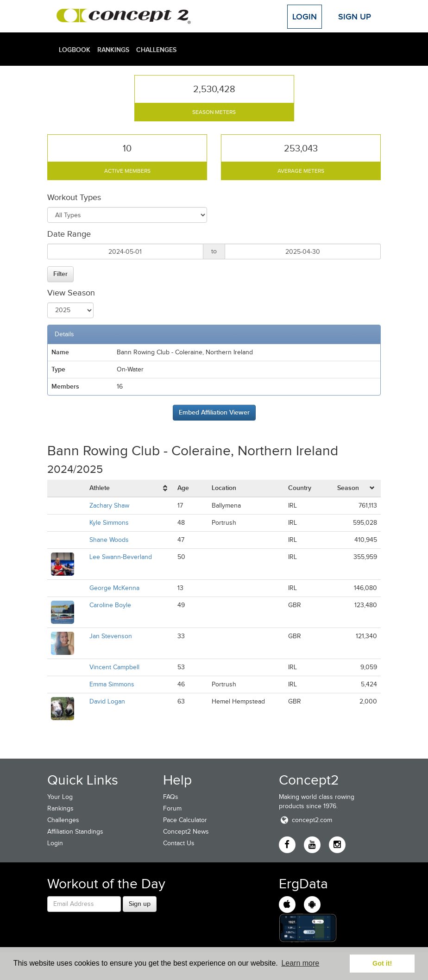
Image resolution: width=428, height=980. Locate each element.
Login (305, 17)
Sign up (140, 904)
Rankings (113, 50)
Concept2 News (186, 832)
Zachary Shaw (109, 506)
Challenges (156, 50)
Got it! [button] (382, 963)
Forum (172, 808)
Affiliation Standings (75, 832)
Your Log (60, 797)
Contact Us (179, 843)
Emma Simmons (112, 684)
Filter (60, 274)
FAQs (171, 797)
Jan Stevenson (111, 636)
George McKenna (114, 588)
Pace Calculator (185, 820)
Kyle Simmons (109, 523)
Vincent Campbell (114, 667)
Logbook (75, 50)
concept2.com (305, 820)
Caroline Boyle (110, 605)
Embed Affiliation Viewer (214, 412)
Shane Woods (109, 540)
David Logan (107, 701)
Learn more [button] (300, 963)
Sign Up (355, 17)
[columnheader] (130, 488)
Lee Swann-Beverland (121, 557)
